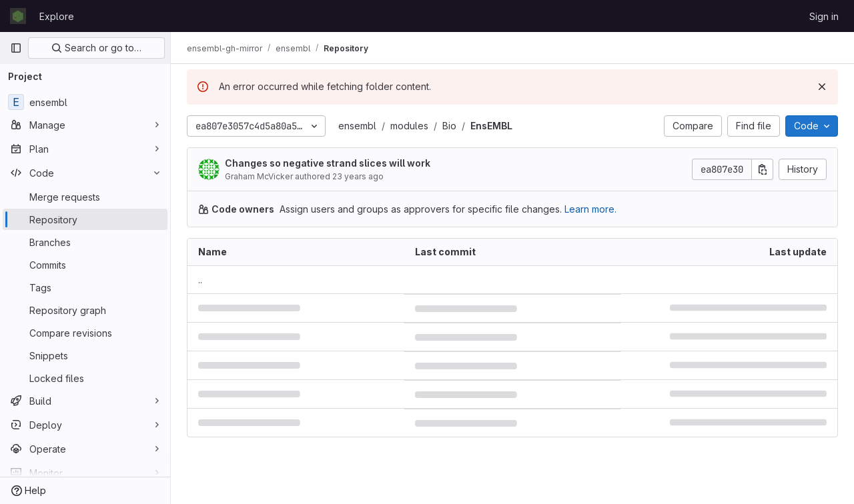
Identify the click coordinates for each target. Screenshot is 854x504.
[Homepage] (18, 16)
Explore (57, 16)
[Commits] (85, 265)
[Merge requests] (85, 197)
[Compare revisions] (85, 333)
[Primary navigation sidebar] (16, 48)
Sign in (824, 16)
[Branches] (85, 242)
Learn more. (590, 209)
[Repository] (85, 219)
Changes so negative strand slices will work (328, 163)
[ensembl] (85, 102)
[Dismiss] (822, 87)
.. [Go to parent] (200, 280)
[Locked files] (85, 378)
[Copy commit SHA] (763, 169)
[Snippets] (85, 355)
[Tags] (85, 287)
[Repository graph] (85, 310)
